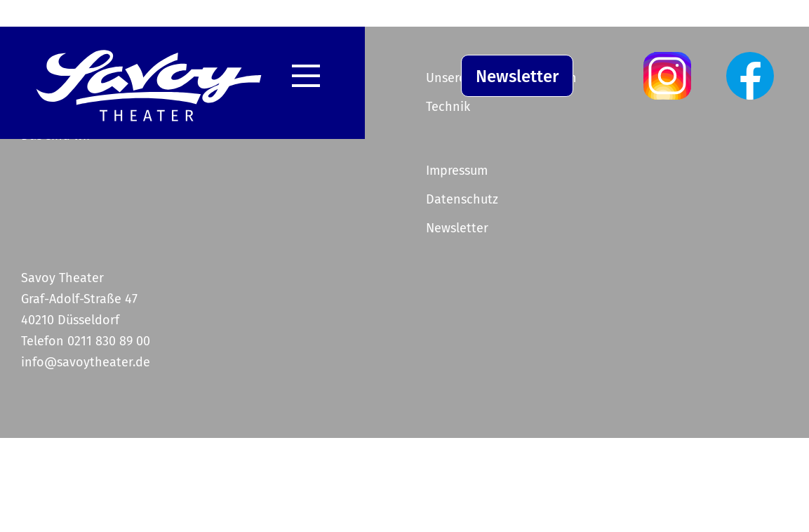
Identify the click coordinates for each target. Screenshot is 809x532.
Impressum (457, 171)
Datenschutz (462, 199)
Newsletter (517, 77)
